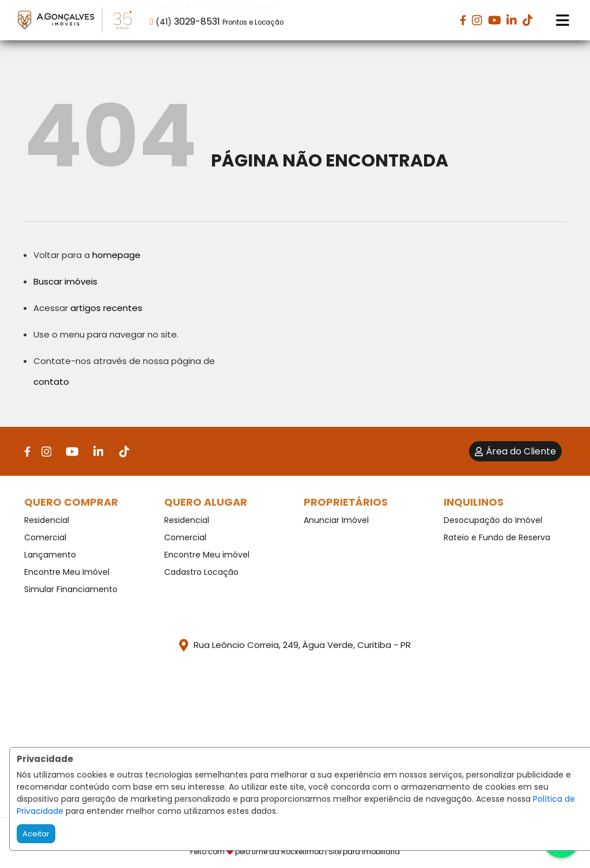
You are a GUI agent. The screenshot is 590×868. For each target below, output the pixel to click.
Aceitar (36, 834)
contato (51, 382)
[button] (223, 19)
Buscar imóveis (65, 281)
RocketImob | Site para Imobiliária (341, 852)
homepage (116, 255)
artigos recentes (106, 308)
